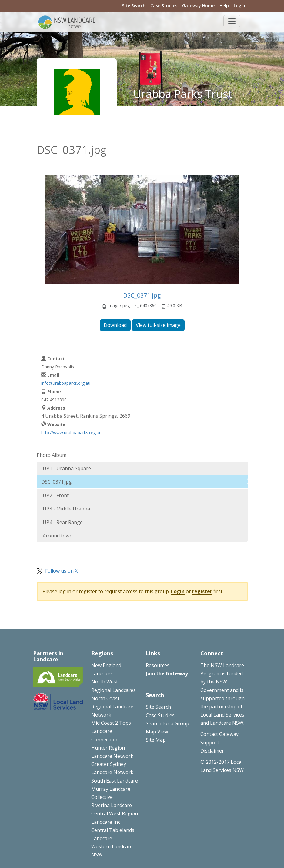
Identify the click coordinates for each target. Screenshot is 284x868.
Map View (157, 732)
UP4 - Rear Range (63, 522)
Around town (58, 536)
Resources (158, 665)
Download (115, 325)
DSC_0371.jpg (142, 295)
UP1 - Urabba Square (67, 468)
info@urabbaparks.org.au (66, 383)
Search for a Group (167, 723)
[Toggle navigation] (232, 21)
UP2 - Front (56, 495)
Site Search (134, 6)
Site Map (156, 740)
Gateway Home (198, 6)
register (202, 591)
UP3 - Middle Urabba (66, 509)
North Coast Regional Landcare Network (112, 707)
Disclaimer (212, 751)
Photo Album (52, 455)
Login (239, 6)
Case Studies (164, 6)
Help (224, 6)
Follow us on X (61, 571)
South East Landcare (115, 781)
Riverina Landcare (112, 805)
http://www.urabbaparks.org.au (71, 432)
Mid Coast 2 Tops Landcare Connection (111, 731)
